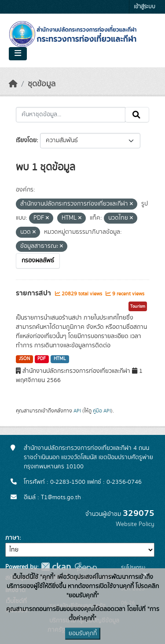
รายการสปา (34, 293)
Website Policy (135, 524)
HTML (60, 359)
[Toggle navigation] (18, 54)
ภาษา (12, 538)
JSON (24, 359)
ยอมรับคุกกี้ (83, 633)
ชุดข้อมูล (42, 84)
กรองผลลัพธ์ (38, 261)
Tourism (138, 306)
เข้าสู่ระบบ (145, 7)
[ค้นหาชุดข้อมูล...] (71, 115)
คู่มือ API (102, 411)
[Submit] (137, 115)
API (77, 411)
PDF (42, 359)
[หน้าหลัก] (13, 84)
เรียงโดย (26, 140)
